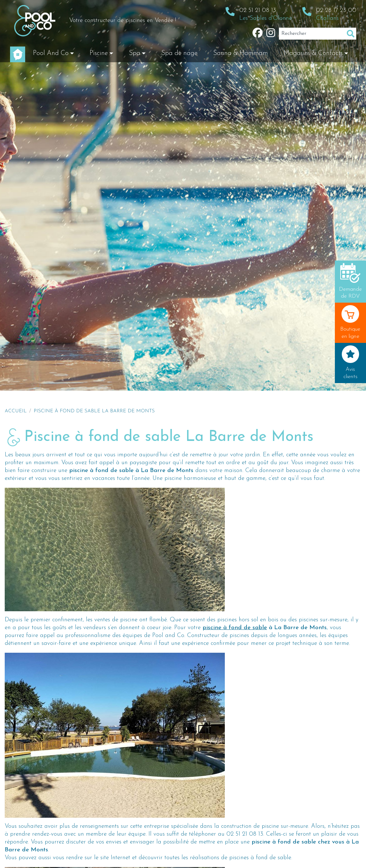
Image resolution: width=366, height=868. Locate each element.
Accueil (16, 411)
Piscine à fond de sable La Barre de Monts (94, 411)
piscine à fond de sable (235, 628)
